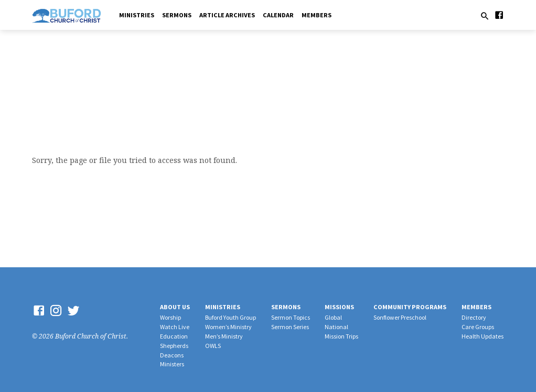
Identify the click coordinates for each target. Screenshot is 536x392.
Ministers (172, 364)
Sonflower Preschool (400, 317)
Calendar (278, 15)
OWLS (213, 346)
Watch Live (175, 327)
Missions (339, 307)
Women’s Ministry (228, 327)
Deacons (172, 355)
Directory (474, 317)
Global (333, 317)
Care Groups (478, 327)
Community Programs (410, 307)
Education (174, 336)
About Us (175, 307)
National (336, 327)
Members (317, 15)
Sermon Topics (291, 317)
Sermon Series (290, 327)
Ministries (137, 15)
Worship (170, 317)
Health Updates (483, 336)
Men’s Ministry (224, 336)
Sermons (177, 15)
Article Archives (227, 15)
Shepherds (174, 346)
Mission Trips (341, 336)
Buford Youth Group (231, 317)
